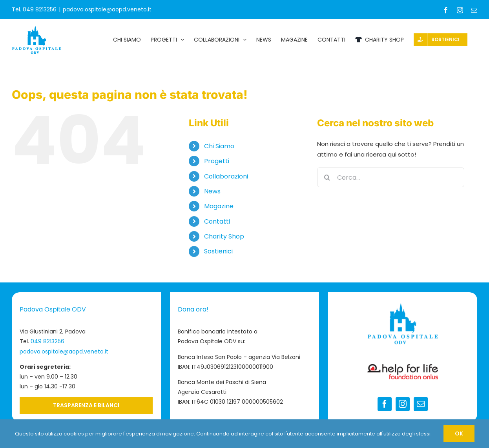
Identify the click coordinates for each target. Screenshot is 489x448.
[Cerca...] (391, 177)
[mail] (421, 404)
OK (459, 433)
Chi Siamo (219, 146)
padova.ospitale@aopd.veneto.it (107, 9)
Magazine (219, 206)
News (212, 191)
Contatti (217, 221)
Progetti (217, 161)
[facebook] (385, 404)
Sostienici (218, 251)
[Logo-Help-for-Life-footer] (403, 367)
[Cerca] (327, 177)
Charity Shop (224, 236)
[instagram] (403, 404)
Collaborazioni (226, 176)
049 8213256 (47, 341)
